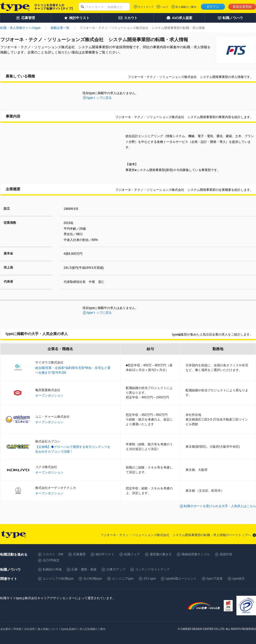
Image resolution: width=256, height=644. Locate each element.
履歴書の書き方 (161, 554)
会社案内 (5, 629)
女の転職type (93, 579)
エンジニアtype (123, 579)
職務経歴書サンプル (196, 554)
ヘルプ (164, 7)
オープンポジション (49, 396)
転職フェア (132, 554)
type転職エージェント (181, 579)
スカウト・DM (53, 554)
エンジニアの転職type (58, 579)
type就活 (239, 579)
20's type (150, 579)
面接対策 (226, 554)
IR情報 (17, 629)
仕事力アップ (116, 569)
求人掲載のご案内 (186, 7)
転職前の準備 (52, 569)
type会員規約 (69, 629)
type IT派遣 (215, 579)
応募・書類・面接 (84, 569)
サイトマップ (146, 7)
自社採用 (29, 629)
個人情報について (48, 629)
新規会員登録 (242, 7)
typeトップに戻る (100, 98)
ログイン (213, 7)
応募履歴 (79, 554)
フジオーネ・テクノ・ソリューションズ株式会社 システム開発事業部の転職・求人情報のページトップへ (176, 535)
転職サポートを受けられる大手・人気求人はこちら (220, 506)
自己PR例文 (51, 560)
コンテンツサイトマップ (152, 569)
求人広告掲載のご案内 (92, 629)
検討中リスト (105, 554)
